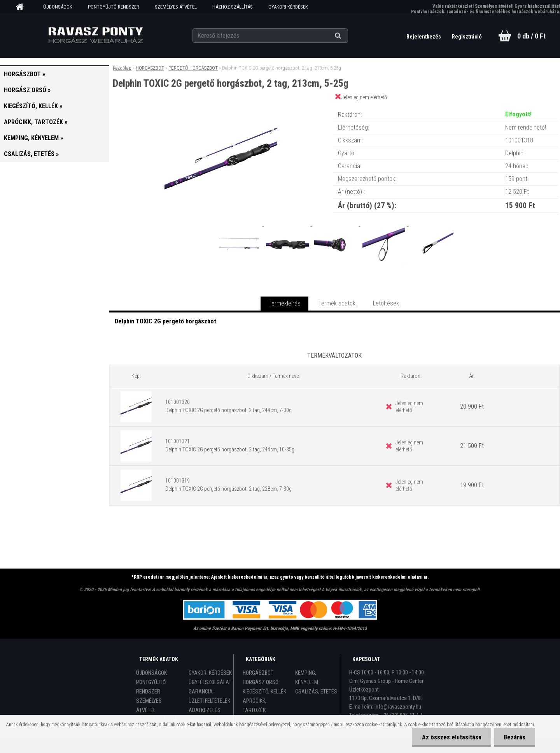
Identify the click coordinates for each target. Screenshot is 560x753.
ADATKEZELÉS (205, 710)
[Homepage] (23, 7)
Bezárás (514, 737)
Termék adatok (337, 303)
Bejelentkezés (424, 37)
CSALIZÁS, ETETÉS (316, 692)
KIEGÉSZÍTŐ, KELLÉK (264, 692)
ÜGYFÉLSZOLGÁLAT (210, 682)
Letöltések (386, 303)
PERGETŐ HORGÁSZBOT (193, 68)
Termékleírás (284, 303)
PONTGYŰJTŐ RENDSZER (114, 7)
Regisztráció (467, 37)
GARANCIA (201, 692)
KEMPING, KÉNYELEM (307, 678)
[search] (347, 36)
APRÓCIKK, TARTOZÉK (255, 706)
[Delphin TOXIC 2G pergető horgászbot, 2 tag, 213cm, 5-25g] (221, 107)
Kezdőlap (122, 68)
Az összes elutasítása (451, 737)
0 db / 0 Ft (531, 36)
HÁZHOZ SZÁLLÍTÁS (233, 7)
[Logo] (95, 35)
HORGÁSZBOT (150, 68)
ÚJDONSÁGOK (58, 7)
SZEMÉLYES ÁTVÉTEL (176, 7)
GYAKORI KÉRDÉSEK (288, 7)
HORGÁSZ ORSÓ (261, 682)
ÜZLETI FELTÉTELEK (209, 701)
